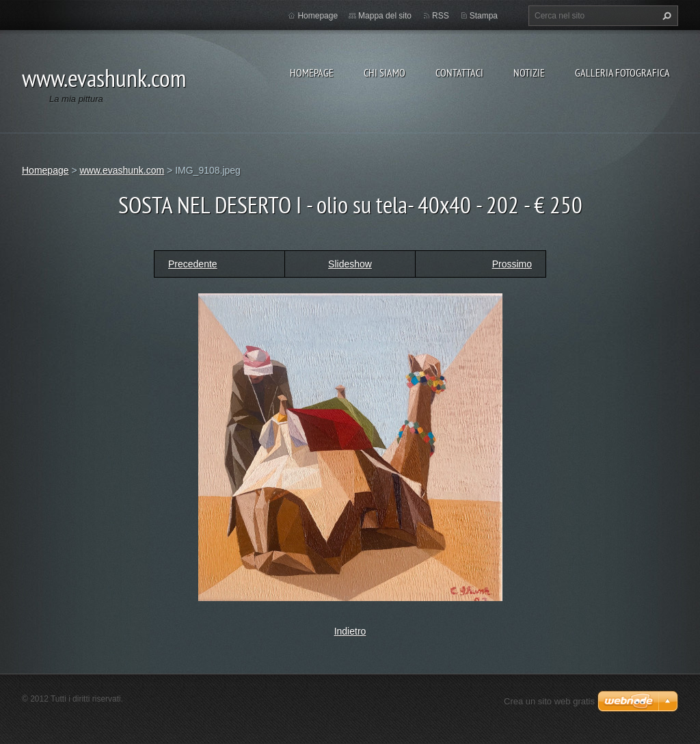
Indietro (350, 631)
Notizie (529, 72)
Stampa (484, 16)
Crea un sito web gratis (549, 701)
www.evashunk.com (122, 170)
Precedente (193, 264)
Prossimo (512, 264)
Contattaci (459, 72)
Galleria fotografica (622, 72)
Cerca (665, 16)
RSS (441, 16)
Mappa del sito (385, 16)
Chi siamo (385, 72)
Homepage (312, 72)
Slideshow (350, 264)
